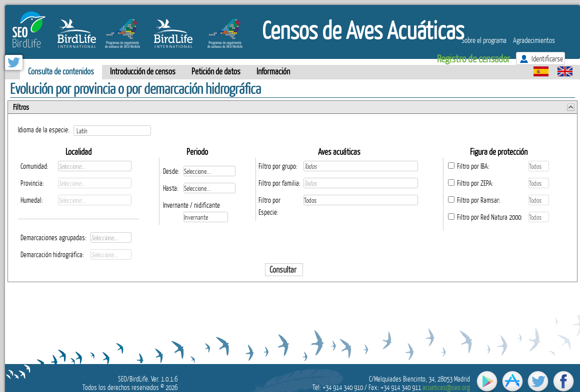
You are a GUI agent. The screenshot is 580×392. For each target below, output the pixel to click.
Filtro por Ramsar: (479, 200)
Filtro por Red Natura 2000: (490, 217)
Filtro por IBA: (473, 166)
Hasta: (171, 188)
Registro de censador (473, 58)
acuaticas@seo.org (446, 387)
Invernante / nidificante (191, 205)
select (150, 130)
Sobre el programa (484, 40)
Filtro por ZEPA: (475, 183)
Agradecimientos (534, 40)
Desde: (171, 171)
